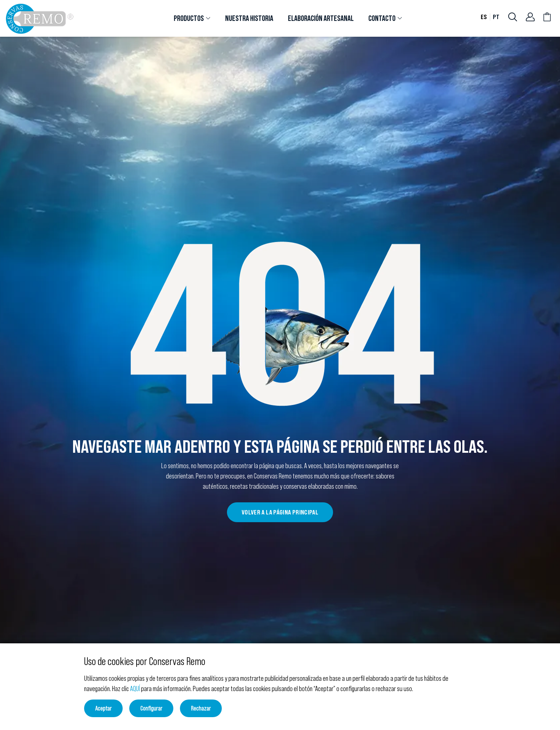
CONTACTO (382, 18)
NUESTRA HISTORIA (249, 18)
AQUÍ (135, 689)
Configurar (151, 708)
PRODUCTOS (189, 18)
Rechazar (201, 708)
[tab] (192, 18)
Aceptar (103, 708)
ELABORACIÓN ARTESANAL (321, 18)
